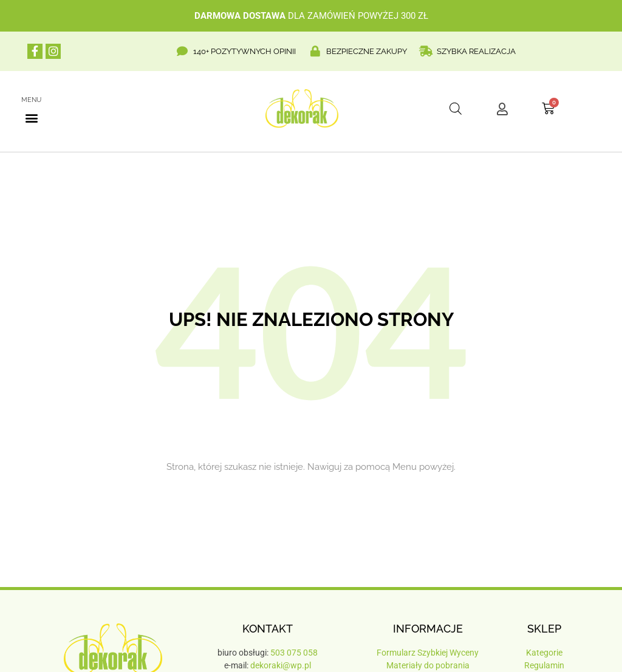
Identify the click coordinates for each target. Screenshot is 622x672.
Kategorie (544, 653)
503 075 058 (294, 653)
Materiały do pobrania (428, 665)
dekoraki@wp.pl (281, 665)
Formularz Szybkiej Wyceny (428, 653)
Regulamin (544, 665)
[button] (31, 117)
